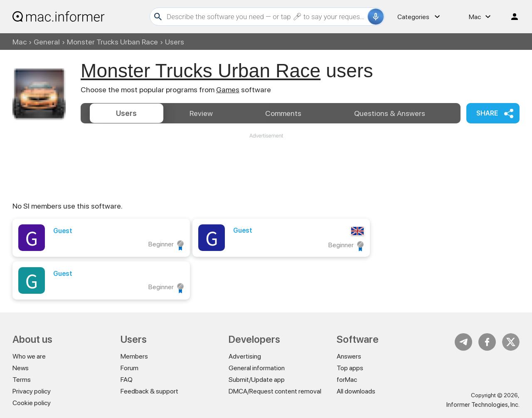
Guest (63, 231)
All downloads (356, 391)
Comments (283, 113)
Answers (390, 113)
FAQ (127, 380)
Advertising (245, 356)
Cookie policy (32, 403)
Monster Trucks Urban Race (112, 42)
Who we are (29, 356)
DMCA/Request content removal (275, 391)
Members (134, 356)
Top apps (350, 368)
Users (126, 113)
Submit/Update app (257, 380)
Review (201, 113)
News (21, 368)
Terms (22, 380)
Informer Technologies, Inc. (483, 405)
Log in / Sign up (511, 17)
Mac (20, 42)
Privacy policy (32, 391)
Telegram (463, 342)
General (47, 42)
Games (228, 90)
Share (487, 113)
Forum (129, 368)
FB (487, 342)
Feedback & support (149, 391)
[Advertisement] (266, 165)
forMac (347, 380)
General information (257, 368)
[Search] (266, 17)
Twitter (511, 342)
